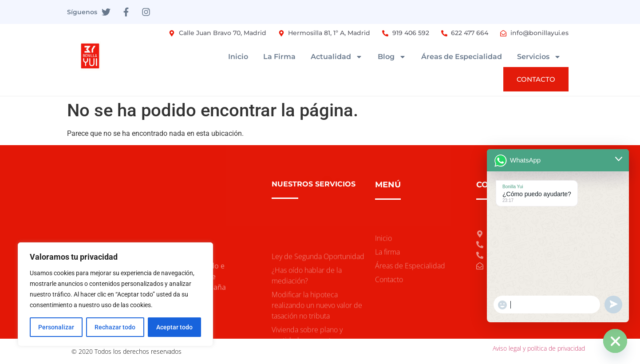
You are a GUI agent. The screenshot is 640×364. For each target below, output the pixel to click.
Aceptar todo (174, 327)
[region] (115, 294)
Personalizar (56, 327)
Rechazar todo (115, 327)
